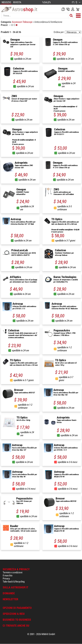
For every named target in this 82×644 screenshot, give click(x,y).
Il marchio (8, 576)
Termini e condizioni (13, 572)
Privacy (6, 579)
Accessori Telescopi (22, 22)
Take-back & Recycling (14, 582)
